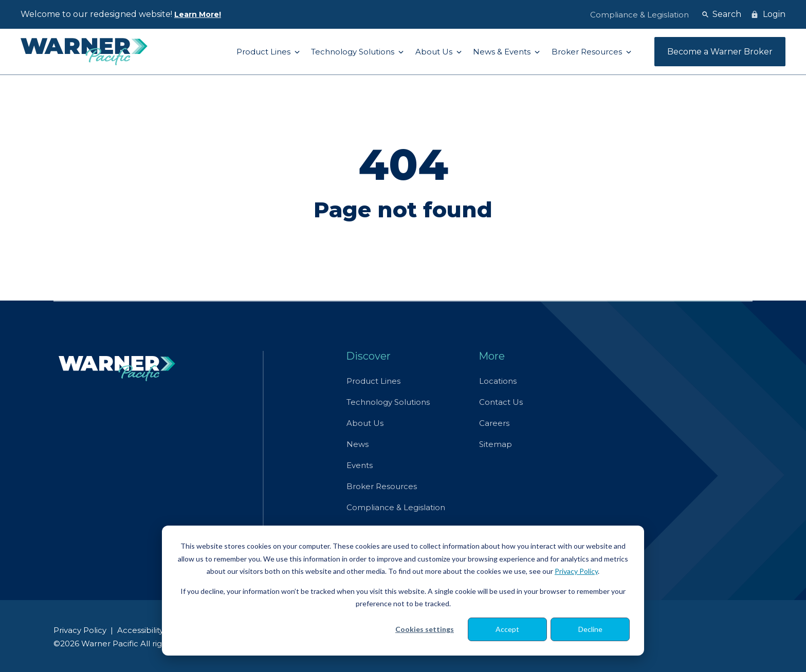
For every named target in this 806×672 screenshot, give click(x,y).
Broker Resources (588, 52)
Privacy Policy (576, 571)
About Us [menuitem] (365, 423)
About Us (435, 52)
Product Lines (264, 52)
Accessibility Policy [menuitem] (153, 630)
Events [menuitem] (360, 465)
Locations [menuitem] (498, 381)
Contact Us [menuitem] (501, 402)
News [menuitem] (358, 444)
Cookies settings (425, 629)
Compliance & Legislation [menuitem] (396, 507)
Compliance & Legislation (639, 15)
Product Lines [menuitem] (373, 381)
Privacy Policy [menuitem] (80, 630)
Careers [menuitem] (494, 423)
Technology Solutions (354, 52)
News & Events (503, 52)
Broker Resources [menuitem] (382, 486)
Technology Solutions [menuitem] (388, 402)
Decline (590, 629)
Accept (507, 629)
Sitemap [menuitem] (496, 444)
